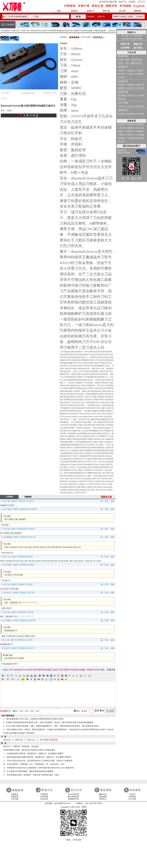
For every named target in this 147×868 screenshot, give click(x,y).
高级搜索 (91, 17)
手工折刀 (140, 88)
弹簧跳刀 (131, 85)
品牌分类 (101, 17)
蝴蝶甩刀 (122, 88)
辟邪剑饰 (131, 114)
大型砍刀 (140, 71)
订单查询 (140, 17)
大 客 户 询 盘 (31, 115)
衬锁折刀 (122, 85)
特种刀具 (25, 31)
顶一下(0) (104, 501)
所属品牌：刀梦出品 (107, 31)
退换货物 (103, 797)
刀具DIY (132, 794)
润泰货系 (132, 121)
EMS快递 (44, 797)
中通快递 (44, 794)
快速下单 (122, 2)
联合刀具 (140, 128)
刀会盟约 (132, 2)
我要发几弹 (106, 497)
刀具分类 (132, 52)
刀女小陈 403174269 (93, 803)
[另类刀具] (123, 92)
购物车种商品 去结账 (123, 17)
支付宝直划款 (73, 794)
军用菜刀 (140, 74)
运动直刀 (75, 11)
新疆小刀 (122, 131)
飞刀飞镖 (140, 96)
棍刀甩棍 (122, 96)
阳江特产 (122, 142)
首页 (59, 11)
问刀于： (4, 99)
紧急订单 (138, 44)
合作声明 (125, 48)
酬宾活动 (103, 794)
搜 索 (78, 17)
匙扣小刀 (131, 135)
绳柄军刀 (122, 71)
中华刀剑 (140, 114)
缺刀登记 (138, 48)
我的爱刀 (122, 151)
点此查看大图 (28, 93)
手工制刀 (122, 77)
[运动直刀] (123, 67)
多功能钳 (140, 135)
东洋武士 (122, 106)
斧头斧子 (131, 96)
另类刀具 (106, 11)
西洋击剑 (140, 106)
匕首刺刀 (131, 74)
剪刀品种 (140, 138)
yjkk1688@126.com (63, 803)
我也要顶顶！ (98, 37)
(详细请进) (30, 733)
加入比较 (5, 93)
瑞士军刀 (131, 88)
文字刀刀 (141, 2)
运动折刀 (90, 11)
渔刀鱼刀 (122, 74)
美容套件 (122, 138)
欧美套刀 (140, 131)
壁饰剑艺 (138, 11)
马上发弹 (110, 711)
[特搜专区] (123, 56)
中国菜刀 (122, 135)
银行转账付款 (73, 797)
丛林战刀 (131, 71)
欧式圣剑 (122, 114)
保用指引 (103, 799)
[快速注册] (112, 2)
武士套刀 (131, 106)
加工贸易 (132, 799)
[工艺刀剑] (123, 103)
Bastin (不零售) (124, 153)
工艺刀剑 (122, 11)
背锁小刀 (140, 85)
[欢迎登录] (103, 2)
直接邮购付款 (73, 799)
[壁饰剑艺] (123, 110)
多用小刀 (131, 131)
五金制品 (131, 138)
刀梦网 (14, 6)
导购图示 (15, 794)
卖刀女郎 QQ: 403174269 (132, 39)
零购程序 (15, 797)
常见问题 (15, 799)
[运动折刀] (123, 81)
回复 (112, 501)
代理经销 (132, 797)
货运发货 (44, 799)
